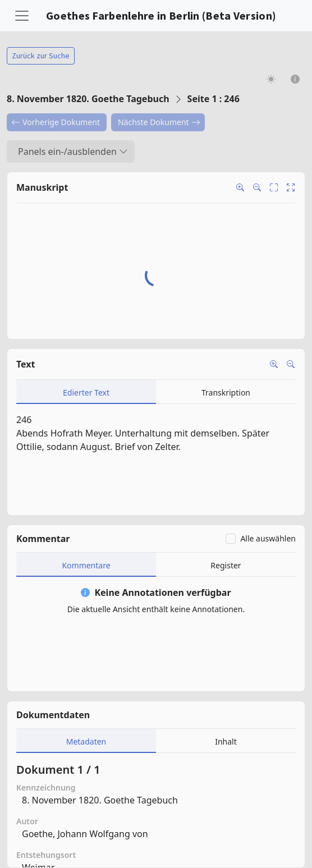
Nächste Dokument (159, 122)
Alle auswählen (268, 538)
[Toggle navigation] (22, 16)
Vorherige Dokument (56, 122)
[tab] (86, 392)
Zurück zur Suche (41, 56)
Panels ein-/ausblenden (73, 151)
